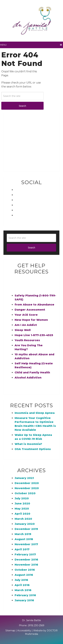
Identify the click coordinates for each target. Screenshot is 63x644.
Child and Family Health (32, 372)
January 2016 (24, 600)
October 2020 (25, 493)
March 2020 (23, 519)
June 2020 (22, 504)
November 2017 (26, 544)
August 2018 (24, 539)
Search (22, 106)
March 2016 (23, 590)
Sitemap (10, 631)
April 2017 (22, 549)
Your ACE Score (26, 315)
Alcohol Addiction (28, 378)
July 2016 (21, 580)
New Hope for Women (31, 320)
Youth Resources (27, 340)
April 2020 (22, 514)
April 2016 (22, 585)
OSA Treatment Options (33, 449)
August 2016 (24, 575)
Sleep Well (23, 330)
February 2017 (25, 554)
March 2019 (23, 534)
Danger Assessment (30, 310)
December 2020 (27, 483)
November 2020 (27, 488)
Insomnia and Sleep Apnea (35, 413)
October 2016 (25, 570)
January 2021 (24, 478)
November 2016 (26, 565)
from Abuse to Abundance (34, 305)
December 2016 (26, 560)
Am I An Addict (26, 325)
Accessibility (24, 631)
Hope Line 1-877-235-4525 (34, 335)
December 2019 (26, 529)
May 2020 (22, 509)
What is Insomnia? (28, 444)
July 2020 (22, 498)
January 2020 (25, 524)
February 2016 (25, 595)
